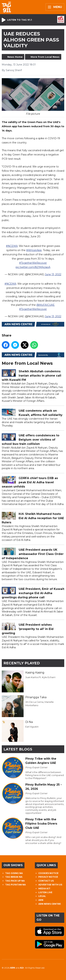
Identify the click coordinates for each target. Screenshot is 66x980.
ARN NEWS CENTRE (50, 904)
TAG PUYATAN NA (15, 885)
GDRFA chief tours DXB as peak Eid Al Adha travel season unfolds (30, 482)
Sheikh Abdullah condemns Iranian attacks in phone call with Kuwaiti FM (32, 376)
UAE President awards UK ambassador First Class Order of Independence (33, 554)
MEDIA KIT (44, 889)
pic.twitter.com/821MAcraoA (33, 267)
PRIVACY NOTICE (48, 877)
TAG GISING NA (14, 873)
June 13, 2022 (53, 274)
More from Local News (45, 57)
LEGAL (42, 896)
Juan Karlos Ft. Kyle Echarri (40, 677)
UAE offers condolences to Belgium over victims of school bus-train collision (31, 440)
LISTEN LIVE (45, 892)
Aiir (22, 968)
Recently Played (22, 663)
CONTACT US (46, 881)
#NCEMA (12, 246)
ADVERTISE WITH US (50, 885)
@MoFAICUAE (45, 305)
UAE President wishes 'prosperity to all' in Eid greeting (28, 629)
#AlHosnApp (34, 250)
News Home (15, 57)
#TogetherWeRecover (33, 263)
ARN (41, 900)
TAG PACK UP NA (15, 881)
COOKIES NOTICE (48, 873)
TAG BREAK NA (14, 877)
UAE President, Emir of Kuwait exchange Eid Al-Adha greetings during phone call (33, 593)
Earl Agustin (32, 727)
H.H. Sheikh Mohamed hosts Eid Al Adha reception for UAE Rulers (33, 518)
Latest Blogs (18, 749)
